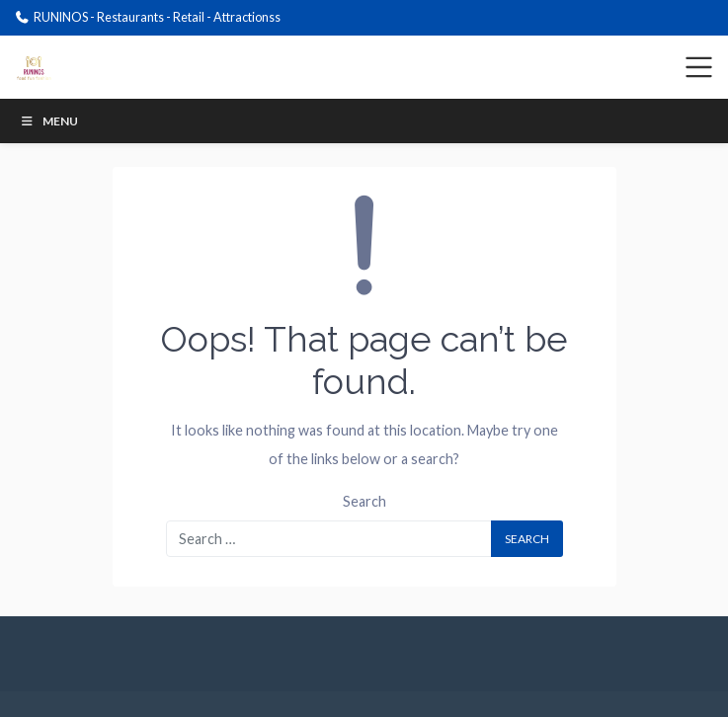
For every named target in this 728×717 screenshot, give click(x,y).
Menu (49, 121)
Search (364, 501)
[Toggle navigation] (699, 67)
